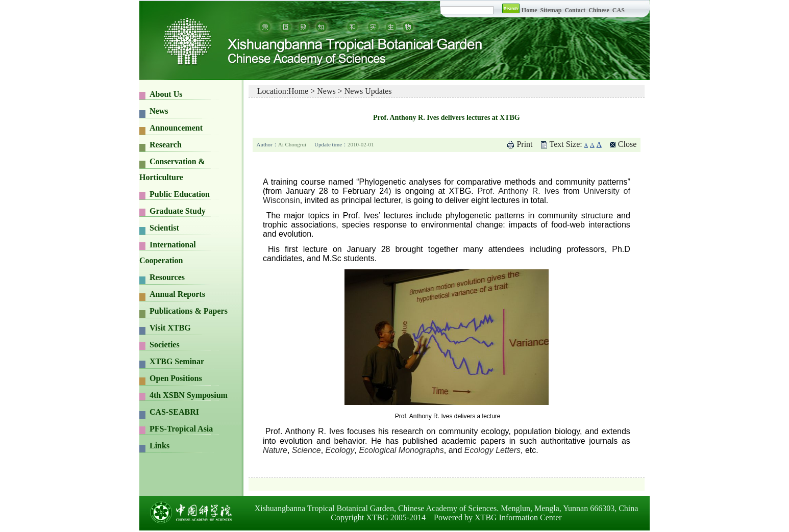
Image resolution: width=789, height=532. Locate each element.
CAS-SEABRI (174, 412)
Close (627, 144)
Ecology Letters (492, 450)
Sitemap (551, 10)
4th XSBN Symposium (189, 395)
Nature (275, 450)
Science (306, 450)
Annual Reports (177, 294)
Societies (165, 345)
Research (166, 145)
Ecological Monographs (401, 450)
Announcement (176, 128)
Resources (167, 277)
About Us (166, 94)
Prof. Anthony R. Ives (518, 191)
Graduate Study (178, 211)
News (159, 111)
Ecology (340, 450)
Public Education (180, 194)
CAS (619, 10)
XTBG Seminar (177, 361)
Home (529, 10)
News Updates (368, 91)
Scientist (164, 228)
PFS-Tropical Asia (181, 429)
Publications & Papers (189, 311)
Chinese (599, 10)
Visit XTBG (170, 328)
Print (524, 144)
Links (159, 446)
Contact (575, 10)
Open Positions (176, 378)
